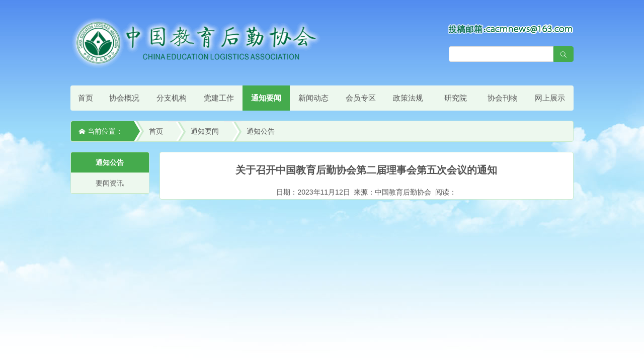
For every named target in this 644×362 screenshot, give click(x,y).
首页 (86, 98)
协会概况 (124, 98)
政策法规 (408, 98)
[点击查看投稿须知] (511, 29)
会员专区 (361, 98)
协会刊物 (503, 98)
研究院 (456, 98)
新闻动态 (313, 98)
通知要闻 (266, 98)
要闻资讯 (110, 183)
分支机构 (172, 98)
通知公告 (261, 131)
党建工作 (219, 98)
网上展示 (550, 98)
